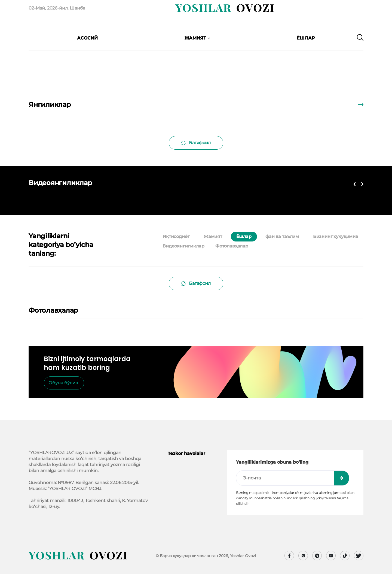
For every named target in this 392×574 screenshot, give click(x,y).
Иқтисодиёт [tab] (176, 236)
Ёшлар (306, 38)
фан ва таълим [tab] (282, 236)
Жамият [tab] (213, 236)
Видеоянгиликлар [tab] (183, 246)
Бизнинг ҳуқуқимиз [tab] (336, 236)
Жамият (197, 38)
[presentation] (58, 46)
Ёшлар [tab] (244, 236)
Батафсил (196, 143)
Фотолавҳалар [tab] (232, 246)
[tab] (259, 246)
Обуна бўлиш (64, 383)
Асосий (87, 38)
